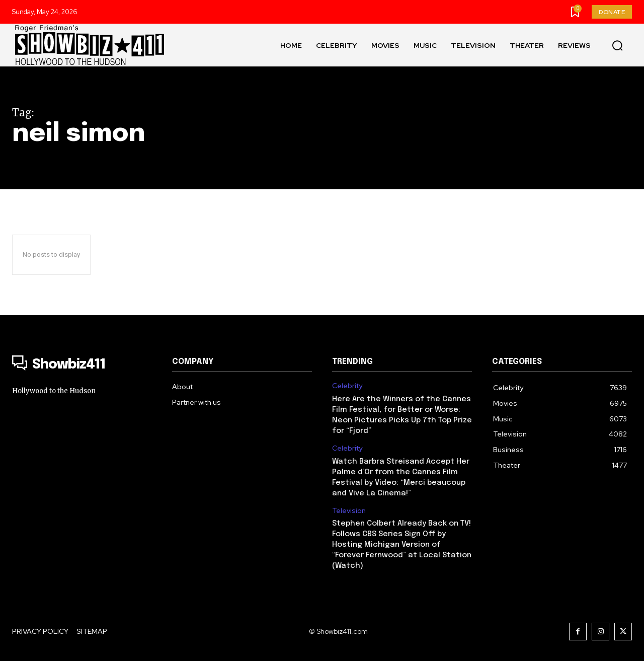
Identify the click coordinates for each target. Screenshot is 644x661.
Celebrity (347, 386)
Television (349, 511)
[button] (617, 45)
